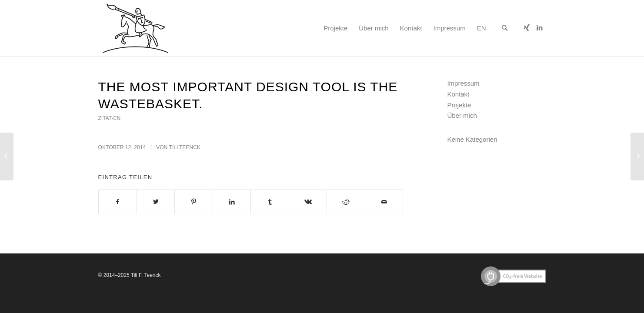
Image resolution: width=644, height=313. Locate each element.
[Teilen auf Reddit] (346, 202)
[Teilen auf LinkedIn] (232, 202)
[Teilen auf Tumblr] (270, 202)
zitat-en (110, 118)
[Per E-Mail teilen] (384, 202)
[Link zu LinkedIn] (540, 28)
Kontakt (458, 94)
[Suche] (505, 28)
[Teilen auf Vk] (308, 202)
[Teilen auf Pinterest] (194, 202)
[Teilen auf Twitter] (156, 202)
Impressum (463, 83)
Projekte (459, 105)
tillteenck (185, 147)
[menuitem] (335, 28)
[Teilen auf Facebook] (118, 202)
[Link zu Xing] (527, 28)
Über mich (462, 115)
